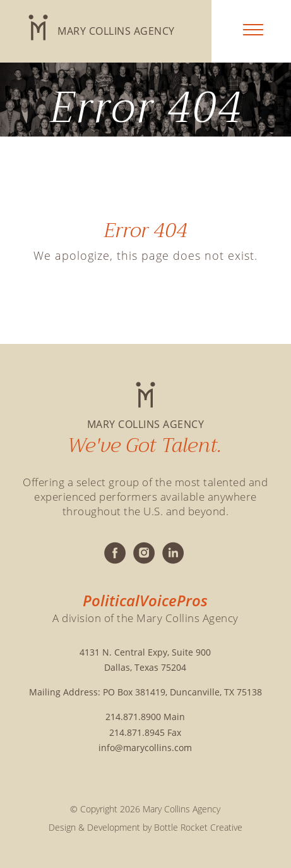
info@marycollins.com (145, 748)
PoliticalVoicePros (145, 601)
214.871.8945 (137, 732)
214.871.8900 (133, 717)
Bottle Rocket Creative (198, 827)
